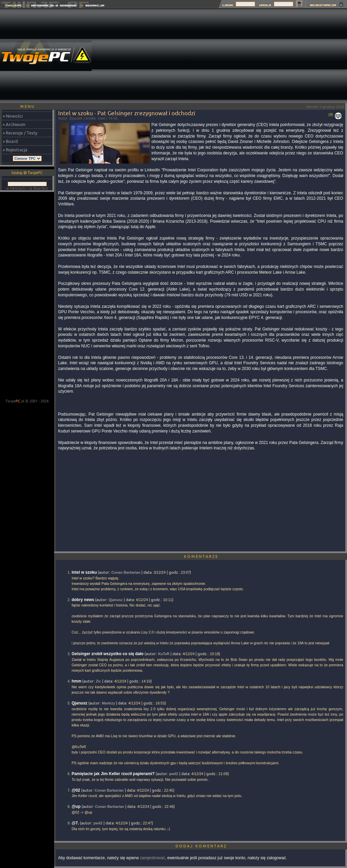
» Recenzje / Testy (20, 133)
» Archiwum (14, 124)
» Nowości (13, 116)
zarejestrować (153, 858)
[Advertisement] (268, 56)
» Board (10, 141)
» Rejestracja (15, 150)
